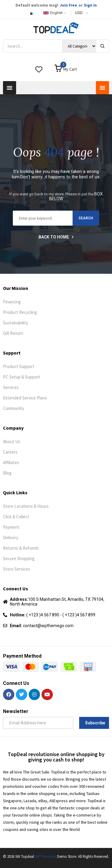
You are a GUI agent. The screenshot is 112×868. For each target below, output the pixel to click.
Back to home (56, 237)
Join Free (68, 5)
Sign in (90, 5)
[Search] (102, 46)
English (53, 13)
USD (79, 13)
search (86, 218)
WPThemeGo (46, 856)
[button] (10, 88)
